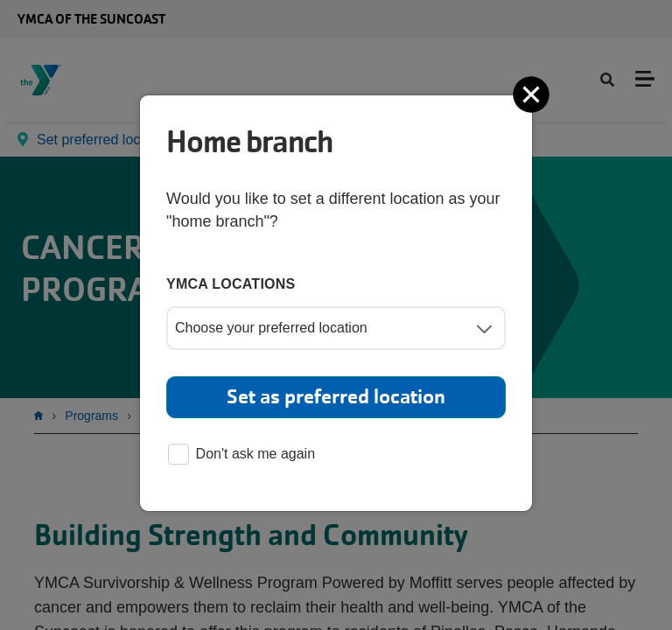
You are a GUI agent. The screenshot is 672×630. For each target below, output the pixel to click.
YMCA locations (231, 284)
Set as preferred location (336, 397)
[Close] (533, 94)
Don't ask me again (241, 455)
